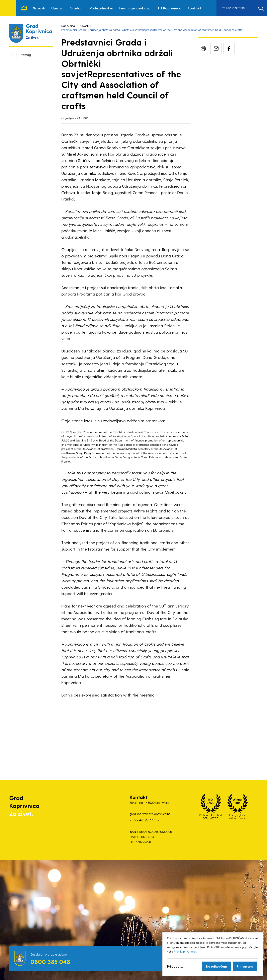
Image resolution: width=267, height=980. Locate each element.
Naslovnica (24, 8)
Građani (77, 8)
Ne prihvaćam (217, 966)
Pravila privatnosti (185, 951)
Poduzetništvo (101, 8)
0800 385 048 (50, 962)
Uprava (57, 8)
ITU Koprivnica (169, 8)
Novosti (39, 8)
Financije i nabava (135, 8)
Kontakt (194, 8)
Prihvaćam (245, 966)
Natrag (26, 55)
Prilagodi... (175, 966)
